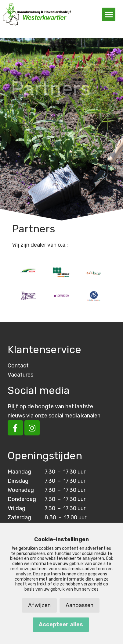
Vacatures (20, 375)
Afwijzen (39, 605)
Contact (18, 366)
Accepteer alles (61, 624)
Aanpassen (80, 605)
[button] (109, 14)
